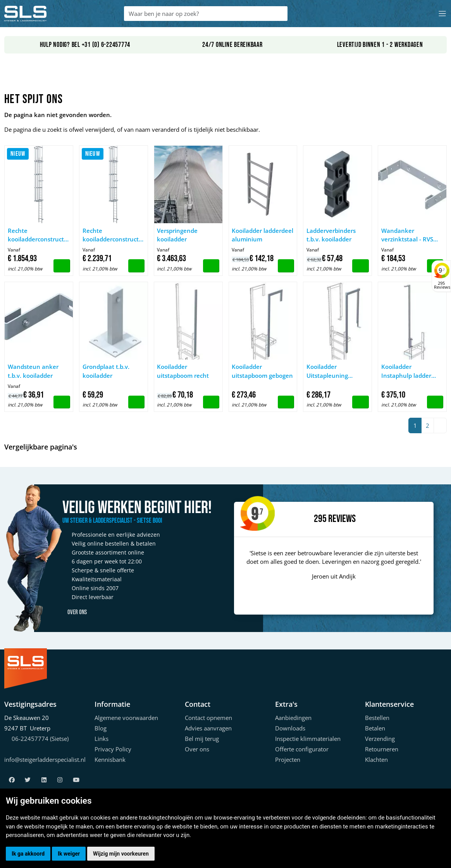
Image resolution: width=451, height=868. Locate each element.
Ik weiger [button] (69, 854)
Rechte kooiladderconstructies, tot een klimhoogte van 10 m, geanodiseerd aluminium (114, 235)
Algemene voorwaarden (126, 718)
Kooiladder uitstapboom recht (183, 371)
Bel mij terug (202, 739)
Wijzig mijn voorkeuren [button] (121, 854)
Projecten (288, 759)
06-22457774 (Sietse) (40, 739)
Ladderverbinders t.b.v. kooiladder (331, 235)
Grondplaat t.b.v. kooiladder (106, 371)
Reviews (342, 519)
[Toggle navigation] (442, 14)
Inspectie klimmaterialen (308, 739)
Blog (101, 728)
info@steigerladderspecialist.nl (45, 759)
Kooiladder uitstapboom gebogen (262, 371)
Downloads (290, 728)
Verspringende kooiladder (177, 235)
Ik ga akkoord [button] (28, 854)
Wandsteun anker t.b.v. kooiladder (33, 371)
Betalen (375, 728)
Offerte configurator (302, 749)
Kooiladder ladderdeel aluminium (263, 235)
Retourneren (382, 749)
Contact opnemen (208, 718)
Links (102, 739)
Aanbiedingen (293, 718)
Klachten (376, 759)
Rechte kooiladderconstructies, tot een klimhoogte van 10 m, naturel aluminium (39, 235)
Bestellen (377, 718)
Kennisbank (110, 759)
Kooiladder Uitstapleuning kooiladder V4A (328, 371)
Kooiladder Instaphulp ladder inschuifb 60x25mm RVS (409, 371)
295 (320, 519)
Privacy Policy (113, 749)
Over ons (75, 612)
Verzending (380, 739)
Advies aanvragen (208, 728)
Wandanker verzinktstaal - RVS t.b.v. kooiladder (407, 235)
